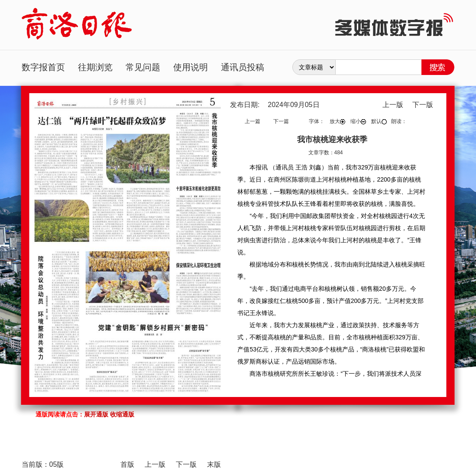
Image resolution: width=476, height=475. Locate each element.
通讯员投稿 (243, 67)
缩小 (358, 121)
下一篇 (281, 121)
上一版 (393, 105)
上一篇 (253, 121)
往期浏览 (95, 67)
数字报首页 (43, 67)
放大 (337, 121)
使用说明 (191, 67)
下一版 (423, 105)
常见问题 (143, 67)
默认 (379, 121)
